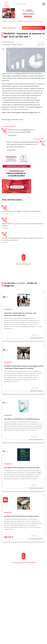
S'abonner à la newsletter (24, 638)
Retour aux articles (9, 28)
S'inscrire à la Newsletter (33, 28)
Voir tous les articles (23, 259)
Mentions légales (19, 626)
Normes (19, 599)
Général (20, 45)
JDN (39, 112)
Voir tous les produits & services (24, 558)
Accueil (4, 21)
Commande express (36, 438)
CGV (28, 626)
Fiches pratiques (22, 596)
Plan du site (21, 607)
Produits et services (24, 593)
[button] (3, 13)
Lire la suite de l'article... (20, 109)
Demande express (36, 336)
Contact (19, 602)
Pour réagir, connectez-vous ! (13, 119)
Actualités (12, 21)
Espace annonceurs (23, 604)
